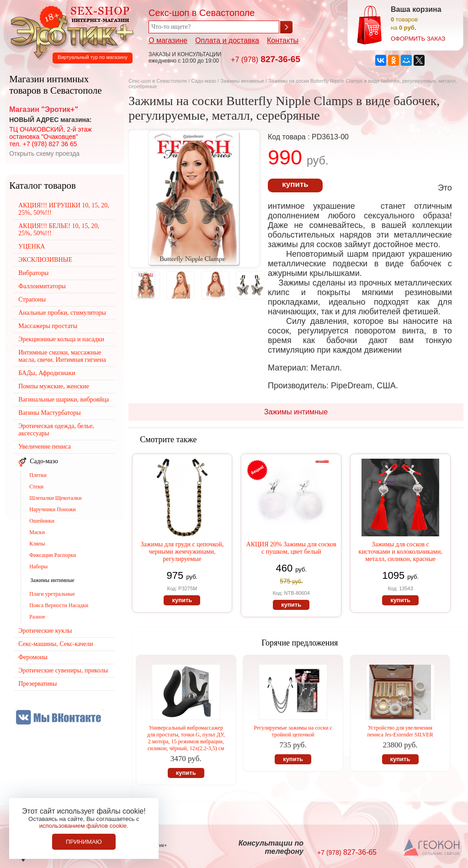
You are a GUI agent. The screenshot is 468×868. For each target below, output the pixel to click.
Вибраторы (33, 273)
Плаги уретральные (52, 594)
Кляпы (37, 544)
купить (295, 184)
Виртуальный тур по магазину (92, 57)
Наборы (38, 566)
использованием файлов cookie (83, 826)
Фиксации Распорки (53, 555)
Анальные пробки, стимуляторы (62, 313)
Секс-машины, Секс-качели (56, 644)
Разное (37, 617)
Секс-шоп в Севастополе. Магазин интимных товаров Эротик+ (69, 31)
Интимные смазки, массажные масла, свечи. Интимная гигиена (62, 356)
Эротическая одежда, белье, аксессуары (56, 430)
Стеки (36, 487)
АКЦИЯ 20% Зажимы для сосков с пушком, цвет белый (291, 548)
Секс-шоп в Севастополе (158, 81)
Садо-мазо (204, 81)
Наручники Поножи (52, 509)
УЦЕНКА (32, 246)
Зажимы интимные (242, 81)
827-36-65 (266, 59)
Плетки (38, 475)
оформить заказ (418, 39)
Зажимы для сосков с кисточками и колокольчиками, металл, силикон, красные (401, 552)
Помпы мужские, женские (54, 386)
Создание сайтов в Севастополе (432, 848)
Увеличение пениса (45, 447)
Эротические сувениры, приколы (63, 670)
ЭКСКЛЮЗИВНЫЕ (45, 260)
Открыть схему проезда (44, 153)
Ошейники (42, 521)
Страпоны (32, 299)
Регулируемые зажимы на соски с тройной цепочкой (293, 731)
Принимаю (84, 842)
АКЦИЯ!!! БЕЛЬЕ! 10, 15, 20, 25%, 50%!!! (59, 230)
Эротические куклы (45, 631)
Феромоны (33, 657)
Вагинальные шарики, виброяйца (64, 400)
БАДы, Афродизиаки (47, 373)
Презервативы (37, 684)
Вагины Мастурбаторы (49, 413)
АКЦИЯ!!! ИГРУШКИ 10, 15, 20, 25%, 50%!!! (64, 209)
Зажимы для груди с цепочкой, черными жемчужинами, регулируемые (182, 552)
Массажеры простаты (48, 326)
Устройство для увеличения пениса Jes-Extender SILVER (400, 731)
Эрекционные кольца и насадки (61, 339)
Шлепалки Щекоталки (55, 498)
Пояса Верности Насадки (59, 605)
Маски (37, 532)
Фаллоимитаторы (42, 286)
